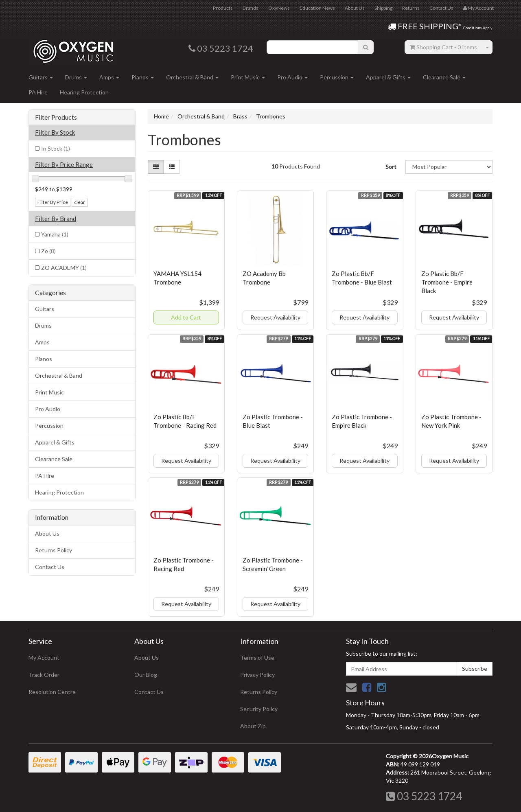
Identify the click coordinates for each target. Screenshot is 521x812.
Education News (317, 8)
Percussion (337, 77)
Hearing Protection (84, 92)
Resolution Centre (52, 692)
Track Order (44, 675)
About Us (355, 8)
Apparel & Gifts (388, 77)
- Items (443, 47)
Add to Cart (186, 317)
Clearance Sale (444, 77)
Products (223, 8)
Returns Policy (54, 550)
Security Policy (259, 709)
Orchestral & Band (192, 77)
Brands (251, 8)
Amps (109, 77)
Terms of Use (257, 658)
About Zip (253, 726)
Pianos (143, 77)
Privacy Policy (257, 675)
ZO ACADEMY (64, 268)
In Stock (56, 148)
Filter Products (56, 117)
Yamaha (55, 234)
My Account (44, 658)
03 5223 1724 (424, 796)
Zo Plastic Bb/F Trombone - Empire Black (447, 282)
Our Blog (146, 675)
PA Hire (38, 92)
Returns (411, 8)
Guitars (41, 77)
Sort (391, 167)
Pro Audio (292, 77)
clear (80, 202)
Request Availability (275, 317)
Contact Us (441, 8)
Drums (76, 77)
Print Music (248, 77)
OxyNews (279, 8)
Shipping (383, 8)
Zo (48, 251)
